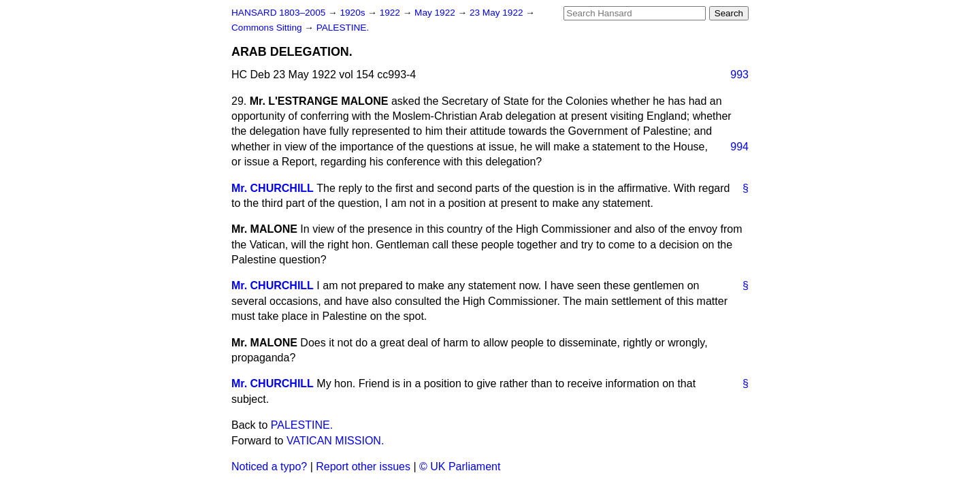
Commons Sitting (268, 28)
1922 (391, 13)
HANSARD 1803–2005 (278, 13)
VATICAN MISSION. (335, 441)
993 (739, 75)
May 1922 (436, 13)
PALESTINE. (343, 28)
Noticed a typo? (269, 467)
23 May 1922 (497, 13)
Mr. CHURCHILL (273, 188)
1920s (354, 13)
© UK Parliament (460, 467)
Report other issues (363, 467)
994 (739, 147)
